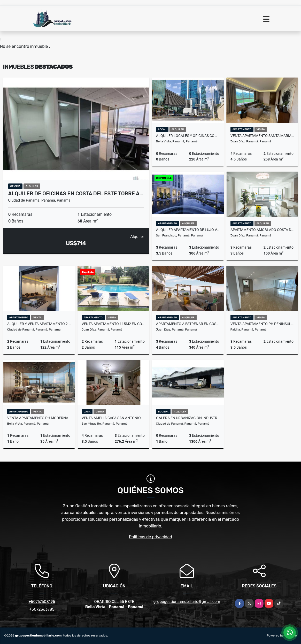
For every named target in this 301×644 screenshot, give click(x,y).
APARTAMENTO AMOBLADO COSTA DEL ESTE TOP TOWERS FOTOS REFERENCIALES (262, 230)
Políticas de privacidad (150, 537)
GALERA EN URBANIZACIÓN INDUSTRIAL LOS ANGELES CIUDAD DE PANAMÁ (188, 418)
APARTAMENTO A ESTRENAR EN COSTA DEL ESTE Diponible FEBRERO (188, 324)
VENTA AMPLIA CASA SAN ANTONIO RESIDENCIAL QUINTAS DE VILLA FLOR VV (113, 418)
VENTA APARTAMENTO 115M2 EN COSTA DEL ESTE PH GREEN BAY (113, 324)
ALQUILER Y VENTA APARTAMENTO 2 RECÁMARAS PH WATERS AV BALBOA (39, 324)
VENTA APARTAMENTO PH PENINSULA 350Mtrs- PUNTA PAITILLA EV (262, 324)
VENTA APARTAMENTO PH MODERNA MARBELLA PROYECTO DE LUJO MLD (39, 418)
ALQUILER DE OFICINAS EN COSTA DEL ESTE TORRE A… (76, 194)
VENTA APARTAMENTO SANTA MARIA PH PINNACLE (262, 136)
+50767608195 (42, 602)
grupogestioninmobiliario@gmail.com (187, 602)
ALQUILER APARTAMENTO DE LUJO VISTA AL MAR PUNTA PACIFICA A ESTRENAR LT (188, 230)
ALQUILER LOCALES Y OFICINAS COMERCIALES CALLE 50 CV (188, 136)
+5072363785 (42, 609)
